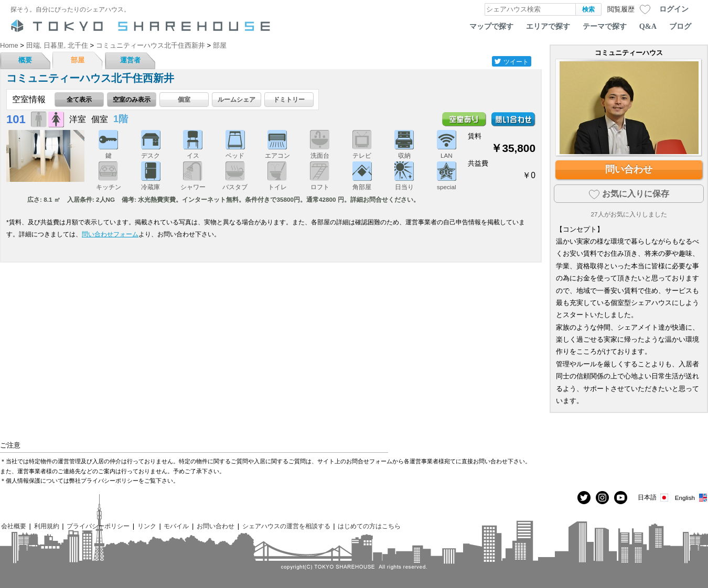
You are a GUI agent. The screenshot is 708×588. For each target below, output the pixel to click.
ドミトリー (289, 99)
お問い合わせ (216, 526)
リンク (147, 526)
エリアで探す (548, 26)
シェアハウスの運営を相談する (286, 526)
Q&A (648, 26)
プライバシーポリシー (98, 526)
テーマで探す (605, 26)
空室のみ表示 (132, 99)
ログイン (674, 9)
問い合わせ (629, 169)
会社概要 (14, 526)
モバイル (176, 526)
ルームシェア (237, 99)
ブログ (680, 26)
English (691, 498)
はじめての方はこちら (369, 526)
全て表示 (79, 99)
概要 (25, 60)
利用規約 (47, 526)
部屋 (78, 60)
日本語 (654, 498)
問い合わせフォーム (110, 234)
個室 (184, 99)
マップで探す (491, 26)
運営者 (130, 60)
